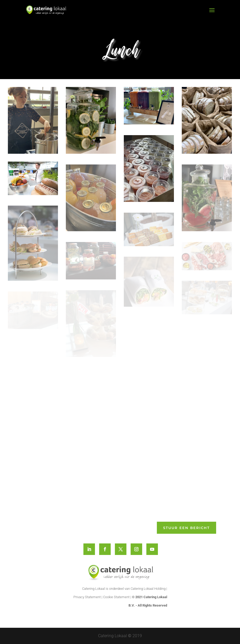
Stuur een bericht (186, 528)
